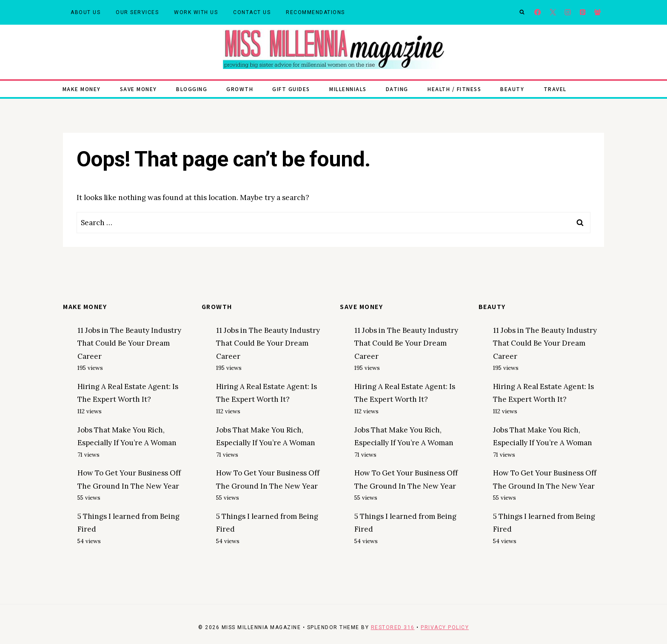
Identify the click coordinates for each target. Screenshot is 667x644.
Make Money (82, 89)
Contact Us (252, 12)
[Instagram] (568, 13)
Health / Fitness (454, 89)
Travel (555, 89)
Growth (240, 89)
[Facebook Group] (597, 13)
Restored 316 (393, 627)
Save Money (138, 89)
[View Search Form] (522, 12)
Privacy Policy (445, 627)
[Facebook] (538, 13)
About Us (86, 12)
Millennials (348, 89)
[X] (553, 13)
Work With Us (196, 12)
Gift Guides (291, 89)
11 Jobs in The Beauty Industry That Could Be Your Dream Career (129, 343)
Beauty (512, 89)
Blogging (192, 89)
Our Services (137, 12)
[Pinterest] (583, 13)
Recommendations (315, 12)
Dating (397, 89)
